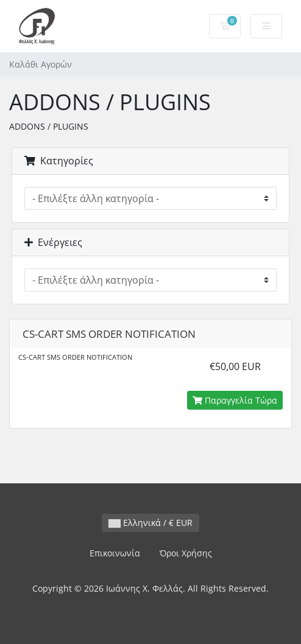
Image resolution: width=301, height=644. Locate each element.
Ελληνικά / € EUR (150, 523)
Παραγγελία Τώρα (235, 400)
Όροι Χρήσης (186, 553)
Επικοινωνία (115, 553)
